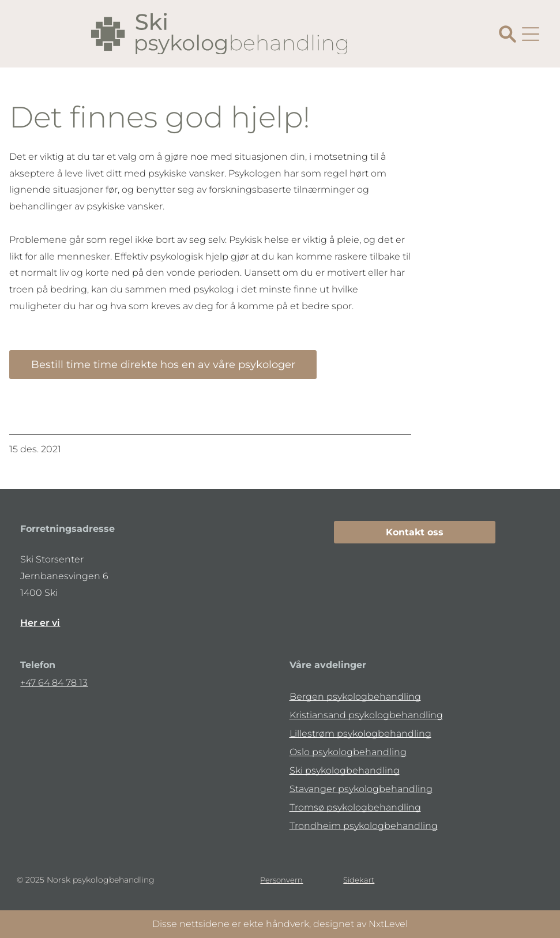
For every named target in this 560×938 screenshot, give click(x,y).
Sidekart (359, 880)
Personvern (281, 880)
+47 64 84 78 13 (54, 683)
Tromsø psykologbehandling (355, 807)
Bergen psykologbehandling (355, 697)
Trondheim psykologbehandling (364, 826)
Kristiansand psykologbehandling (366, 715)
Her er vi (40, 623)
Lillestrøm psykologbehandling (360, 733)
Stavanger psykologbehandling (361, 789)
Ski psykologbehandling (345, 770)
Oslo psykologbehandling (348, 752)
